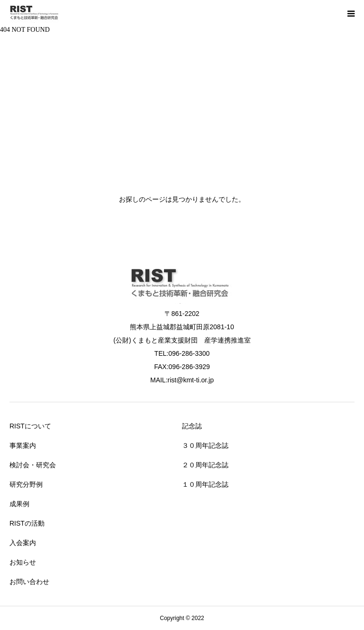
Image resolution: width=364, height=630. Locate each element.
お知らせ (23, 562)
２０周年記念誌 (205, 465)
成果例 (19, 504)
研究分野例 (26, 484)
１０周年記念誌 (205, 484)
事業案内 (23, 445)
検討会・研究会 (33, 465)
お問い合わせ (29, 582)
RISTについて (30, 426)
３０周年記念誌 (205, 445)
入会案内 (23, 543)
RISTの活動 (27, 523)
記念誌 (192, 426)
